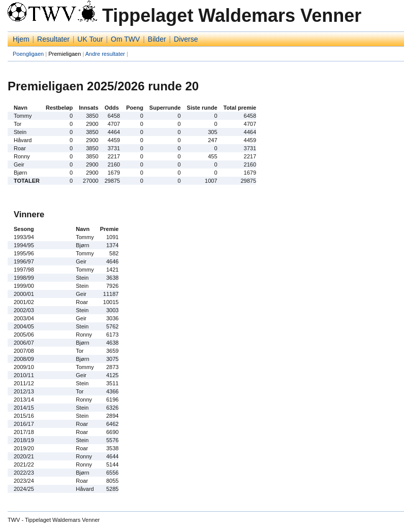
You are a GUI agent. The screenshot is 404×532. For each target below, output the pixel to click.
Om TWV (125, 39)
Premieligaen (65, 54)
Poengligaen (28, 54)
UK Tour (90, 39)
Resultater (53, 39)
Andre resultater (105, 54)
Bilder (157, 39)
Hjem (21, 39)
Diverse (186, 39)
